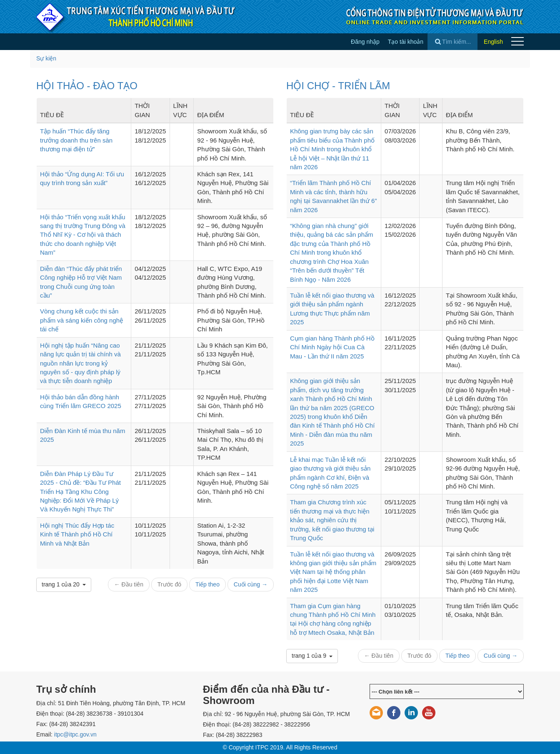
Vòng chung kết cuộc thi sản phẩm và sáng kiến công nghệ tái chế (81, 320)
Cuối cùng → (251, 584)
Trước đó (169, 584)
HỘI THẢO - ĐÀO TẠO (87, 86)
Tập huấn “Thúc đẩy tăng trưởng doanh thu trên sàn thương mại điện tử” (76, 140)
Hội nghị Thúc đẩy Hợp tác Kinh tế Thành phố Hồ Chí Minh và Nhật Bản (77, 534)
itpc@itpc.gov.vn (75, 734)
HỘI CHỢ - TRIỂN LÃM (338, 86)
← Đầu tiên (129, 584)
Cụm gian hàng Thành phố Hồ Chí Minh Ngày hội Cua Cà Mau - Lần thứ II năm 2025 (332, 347)
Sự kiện (46, 58)
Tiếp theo (207, 584)
